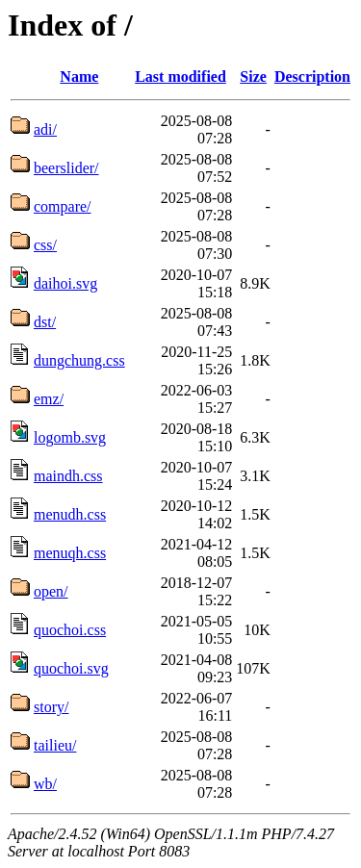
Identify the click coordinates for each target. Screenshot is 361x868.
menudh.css (70, 514)
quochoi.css (70, 630)
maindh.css (68, 476)
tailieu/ (55, 745)
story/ (51, 707)
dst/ (45, 322)
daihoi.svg (65, 283)
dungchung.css (79, 360)
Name (79, 77)
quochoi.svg (71, 668)
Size (253, 77)
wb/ (45, 784)
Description (312, 77)
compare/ (63, 206)
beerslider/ (66, 168)
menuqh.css (70, 553)
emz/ (49, 399)
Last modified (180, 77)
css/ (45, 245)
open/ (51, 591)
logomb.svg (70, 437)
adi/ (45, 129)
